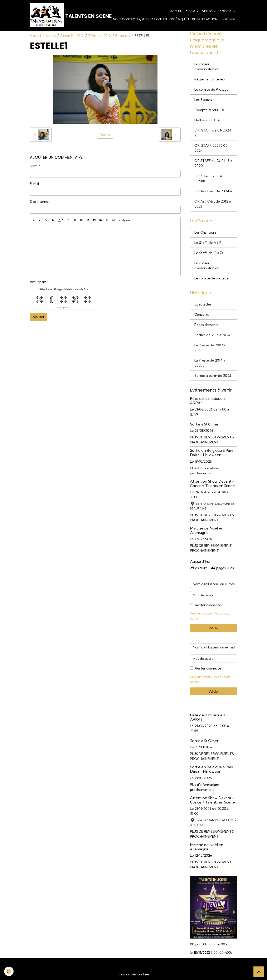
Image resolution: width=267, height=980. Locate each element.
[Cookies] (9, 971)
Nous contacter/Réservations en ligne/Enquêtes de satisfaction (165, 19)
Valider (214, 628)
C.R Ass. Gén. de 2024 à (213, 191)
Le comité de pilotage (212, 278)
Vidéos (208, 11)
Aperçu (126, 220)
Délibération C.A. (207, 120)
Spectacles (203, 304)
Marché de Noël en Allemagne (207, 530)
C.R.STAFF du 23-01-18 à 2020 (213, 163)
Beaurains (123, 36)
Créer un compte (201, 613)
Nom (34, 166)
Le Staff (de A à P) (208, 243)
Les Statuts (203, 100)
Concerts (202, 314)
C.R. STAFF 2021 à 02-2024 (212, 148)
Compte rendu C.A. (210, 110)
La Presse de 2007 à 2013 (210, 348)
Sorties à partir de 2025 (213, 375)
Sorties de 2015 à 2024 (212, 335)
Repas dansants (206, 325)
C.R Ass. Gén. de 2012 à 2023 (213, 204)
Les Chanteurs (205, 232)
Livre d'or (228, 19)
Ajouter (38, 317)
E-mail (35, 184)
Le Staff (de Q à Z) (209, 253)
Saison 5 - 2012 (72, 36)
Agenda (226, 11)
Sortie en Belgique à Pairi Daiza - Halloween (212, 453)
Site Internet (40, 202)
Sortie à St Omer (204, 424)
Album (191, 11)
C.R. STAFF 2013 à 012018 (208, 178)
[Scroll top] (259, 972)
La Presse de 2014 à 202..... (210, 363)
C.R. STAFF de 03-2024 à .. (213, 133)
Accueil (176, 11)
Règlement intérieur (210, 79)
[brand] (60, 15)
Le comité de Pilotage (212, 89)
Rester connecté (208, 605)
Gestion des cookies (133, 974)
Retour (105, 135)
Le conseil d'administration (207, 66)
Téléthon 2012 (99, 36)
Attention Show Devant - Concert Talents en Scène (212, 483)
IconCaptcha (63, 308)
